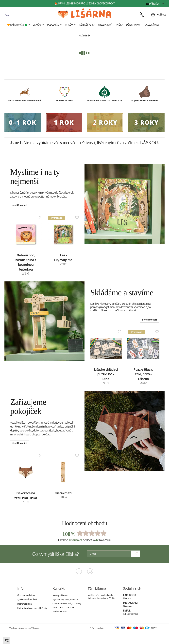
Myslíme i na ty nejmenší (35, 176)
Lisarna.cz (75, 540)
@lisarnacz (127, 606)
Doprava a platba (24, 604)
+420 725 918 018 (67, 607)
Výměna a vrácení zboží (27, 599)
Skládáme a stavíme (122, 292)
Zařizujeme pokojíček (28, 406)
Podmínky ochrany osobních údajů (32, 608)
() (160, 15)
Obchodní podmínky (26, 595)
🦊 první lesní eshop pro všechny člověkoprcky (85, 3)
